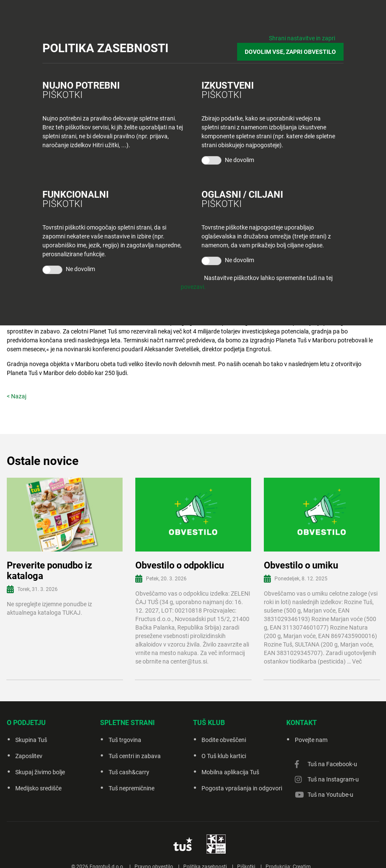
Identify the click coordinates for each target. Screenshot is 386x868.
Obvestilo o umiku (301, 565)
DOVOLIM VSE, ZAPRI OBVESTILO (290, 52)
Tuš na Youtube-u (330, 795)
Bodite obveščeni (224, 740)
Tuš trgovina (125, 740)
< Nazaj (17, 396)
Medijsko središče (38, 788)
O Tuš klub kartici (224, 756)
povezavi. (193, 287)
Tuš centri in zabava (135, 756)
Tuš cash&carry (129, 772)
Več (357, 661)
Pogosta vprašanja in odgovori (242, 788)
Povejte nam (311, 740)
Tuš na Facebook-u (332, 764)
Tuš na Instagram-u (333, 779)
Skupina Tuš (31, 740)
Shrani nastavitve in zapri (302, 38)
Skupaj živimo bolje (40, 772)
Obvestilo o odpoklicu (180, 565)
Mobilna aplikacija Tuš (230, 772)
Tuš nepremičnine (131, 788)
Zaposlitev (29, 756)
